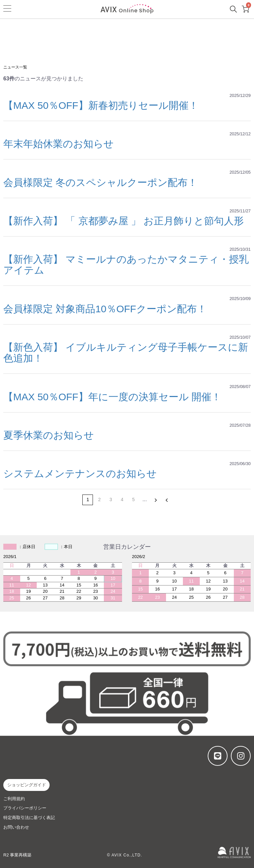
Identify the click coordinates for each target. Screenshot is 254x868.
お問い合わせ (16, 827)
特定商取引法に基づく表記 (29, 818)
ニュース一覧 (15, 67)
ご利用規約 (14, 799)
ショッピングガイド (27, 785)
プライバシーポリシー (25, 808)
